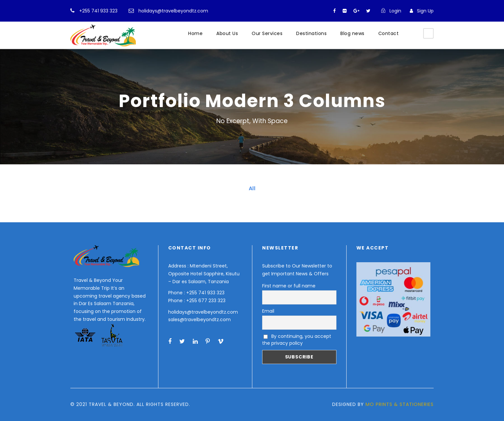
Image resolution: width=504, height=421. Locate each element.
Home (195, 33)
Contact (389, 33)
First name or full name (289, 286)
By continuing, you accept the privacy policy (297, 340)
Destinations (311, 33)
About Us (227, 33)
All (252, 188)
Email (268, 311)
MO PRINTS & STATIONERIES (400, 404)
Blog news (352, 33)
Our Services (267, 33)
